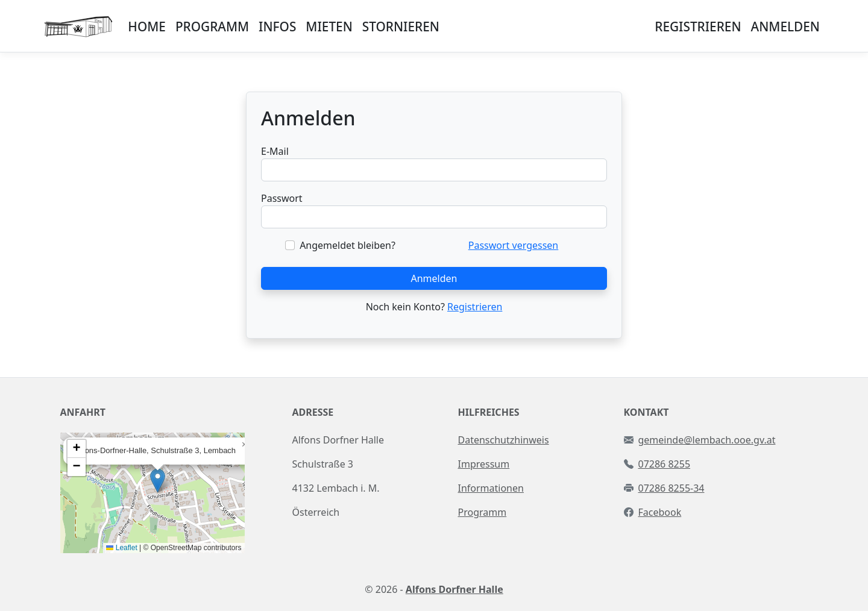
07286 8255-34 (671, 488)
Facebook (660, 512)
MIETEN (329, 27)
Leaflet (121, 548)
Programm (483, 512)
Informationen (491, 488)
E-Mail (275, 151)
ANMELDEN (785, 27)
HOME (147, 27)
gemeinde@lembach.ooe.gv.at (707, 440)
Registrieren (475, 307)
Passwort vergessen (514, 245)
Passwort (282, 198)
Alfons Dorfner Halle (454, 589)
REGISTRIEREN (698, 27)
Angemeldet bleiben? (348, 245)
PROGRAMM (212, 27)
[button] (158, 481)
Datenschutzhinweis (504, 440)
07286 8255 (665, 464)
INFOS (277, 27)
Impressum (484, 464)
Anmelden (434, 278)
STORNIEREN (401, 27)
